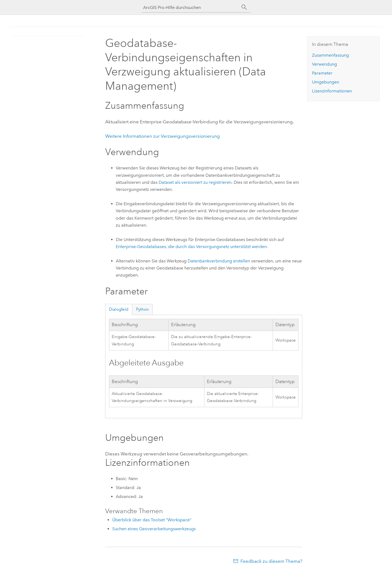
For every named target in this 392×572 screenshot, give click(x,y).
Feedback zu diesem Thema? (271, 561)
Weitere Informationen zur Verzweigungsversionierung (163, 136)
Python (142, 309)
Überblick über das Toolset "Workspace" (152, 520)
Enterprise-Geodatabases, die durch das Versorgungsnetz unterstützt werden (191, 247)
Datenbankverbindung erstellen (219, 261)
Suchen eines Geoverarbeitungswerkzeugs (154, 529)
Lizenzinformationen (332, 91)
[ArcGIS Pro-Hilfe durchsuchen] (191, 7)
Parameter (322, 73)
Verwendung (324, 64)
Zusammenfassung (330, 55)
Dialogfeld (119, 309)
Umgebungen (326, 82)
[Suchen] (244, 7)
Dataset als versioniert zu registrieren (195, 182)
